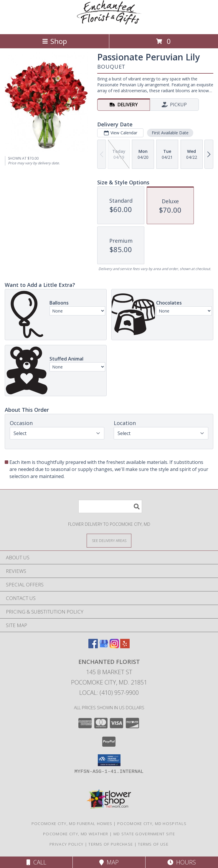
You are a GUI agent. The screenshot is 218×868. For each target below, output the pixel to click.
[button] (109, 760)
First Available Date (170, 133)
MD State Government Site (144, 834)
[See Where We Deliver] (109, 540)
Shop (54, 41)
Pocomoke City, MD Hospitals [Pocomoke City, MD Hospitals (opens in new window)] (152, 824)
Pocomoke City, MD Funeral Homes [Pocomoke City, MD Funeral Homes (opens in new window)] (72, 824)
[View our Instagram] (114, 646)
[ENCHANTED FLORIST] (109, 25)
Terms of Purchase (111, 844)
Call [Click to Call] (36, 862)
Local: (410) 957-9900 (109, 693)
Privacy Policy (66, 844)
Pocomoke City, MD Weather (76, 834)
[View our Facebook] (93, 646)
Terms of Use (153, 844)
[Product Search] (110, 506)
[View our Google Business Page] (104, 646)
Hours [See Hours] (182, 862)
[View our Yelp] (125, 646)
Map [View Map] (109, 862)
